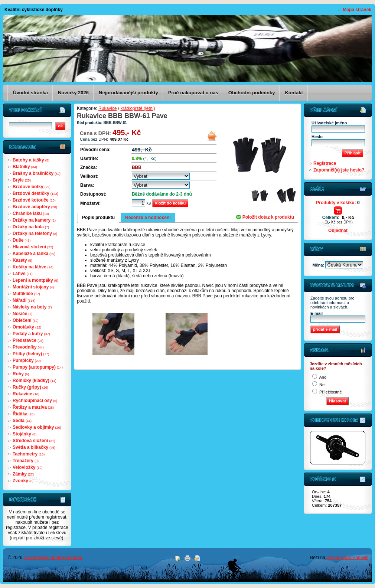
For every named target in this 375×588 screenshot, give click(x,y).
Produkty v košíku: (338, 203)
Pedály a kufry (31, 334)
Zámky (23, 474)
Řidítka (24, 414)
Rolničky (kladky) (35, 380)
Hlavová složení (33, 247)
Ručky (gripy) (30, 387)
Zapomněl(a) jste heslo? (339, 170)
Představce (28, 340)
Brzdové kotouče (34, 200)
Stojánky (25, 434)
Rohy (21, 374)
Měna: (319, 265)
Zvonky (23, 481)
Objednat (338, 231)
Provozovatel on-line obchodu (53, 558)
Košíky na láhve (33, 267)
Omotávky (27, 327)
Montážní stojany (33, 287)
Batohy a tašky (31, 160)
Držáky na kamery (34, 220)
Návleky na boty (32, 307)
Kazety (22, 260)
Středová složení (34, 441)
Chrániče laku (31, 213)
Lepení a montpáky (35, 280)
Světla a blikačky (34, 447)
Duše (22, 240)
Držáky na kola (31, 227)
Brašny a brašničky (37, 173)
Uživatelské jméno (329, 123)
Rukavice (26, 394)
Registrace (325, 163)
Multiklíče (26, 294)
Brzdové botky (32, 187)
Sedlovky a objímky (37, 427)
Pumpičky (27, 360)
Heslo (317, 137)
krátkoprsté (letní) (138, 108)
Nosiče (22, 314)
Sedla (22, 421)
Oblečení (26, 320)
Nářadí (24, 300)
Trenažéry (26, 461)
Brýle (22, 180)
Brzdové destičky (35, 193)
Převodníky (28, 347)
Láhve (23, 274)
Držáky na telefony (35, 233)
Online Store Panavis (347, 558)
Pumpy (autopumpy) (38, 367)
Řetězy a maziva (33, 407)
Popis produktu (98, 218)
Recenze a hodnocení (148, 218)
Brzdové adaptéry (35, 207)
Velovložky (27, 467)
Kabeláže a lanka (34, 254)
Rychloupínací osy (35, 401)
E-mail (317, 313)
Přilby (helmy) (31, 354)
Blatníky (25, 167)
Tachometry (29, 454)
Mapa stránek (357, 10)
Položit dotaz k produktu (265, 217)
